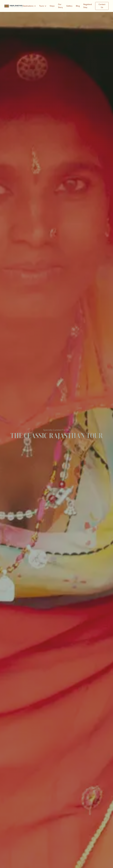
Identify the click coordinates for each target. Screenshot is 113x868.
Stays (52, 6)
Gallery (70, 6)
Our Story (61, 6)
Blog (78, 6)
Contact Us (102, 6)
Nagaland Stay (88, 6)
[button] (29, 6)
